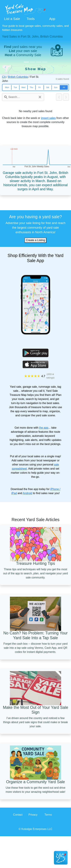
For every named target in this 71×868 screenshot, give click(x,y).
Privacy (33, 815)
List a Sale (12, 19)
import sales (48, 118)
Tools (31, 19)
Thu (31, 87)
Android (27, 493)
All (64, 87)
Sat (48, 87)
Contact (18, 815)
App (52, 19)
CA (4, 77)
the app (44, 428)
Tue (15, 87)
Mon (7, 87)
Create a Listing (35, 240)
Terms (48, 815)
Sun (56, 87)
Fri (40, 87)
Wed (23, 87)
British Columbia (18, 77)
